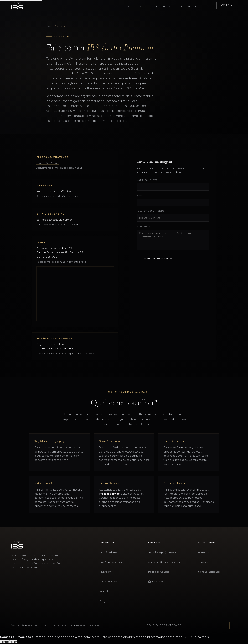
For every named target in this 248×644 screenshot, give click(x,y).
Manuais (104, 591)
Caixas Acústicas (109, 582)
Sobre (144, 6)
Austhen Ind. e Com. (89, 625)
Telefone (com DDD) (150, 211)
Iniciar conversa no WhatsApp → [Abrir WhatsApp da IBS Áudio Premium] (57, 191)
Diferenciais (187, 6)
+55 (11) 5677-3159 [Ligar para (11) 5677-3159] (47, 163)
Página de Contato (159, 572)
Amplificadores (108, 552)
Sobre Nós (203, 552)
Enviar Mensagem (158, 259)
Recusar (5, 642)
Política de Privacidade (164, 625)
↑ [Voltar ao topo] (233, 625)
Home (127, 6)
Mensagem (144, 227)
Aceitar (13, 642)
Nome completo (147, 180)
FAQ (207, 6)
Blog (102, 601)
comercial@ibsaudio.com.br (54, 220)
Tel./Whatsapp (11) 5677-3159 (163, 552)
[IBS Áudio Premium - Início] (17, 6)
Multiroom (105, 572)
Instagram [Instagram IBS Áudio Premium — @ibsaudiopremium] (156, 582)
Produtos (163, 6)
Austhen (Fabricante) (208, 572)
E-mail (141, 196)
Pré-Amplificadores (111, 562)
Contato (227, 5)
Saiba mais (201, 637)
